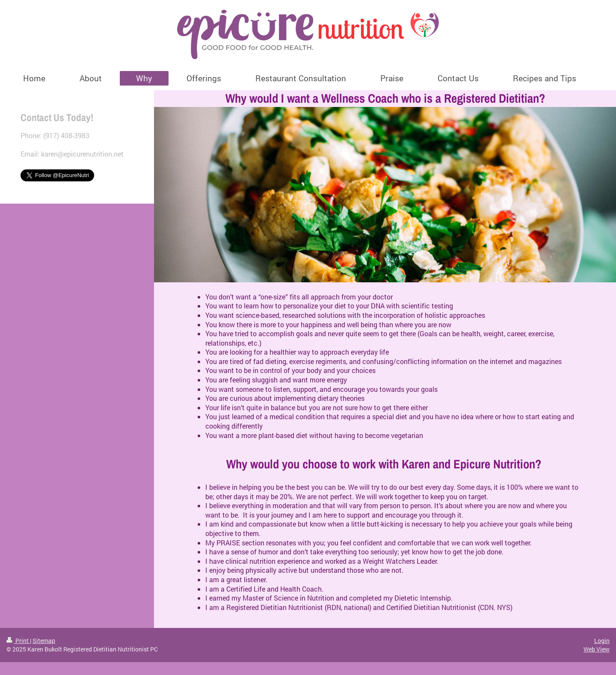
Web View (597, 649)
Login (602, 641)
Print (18, 641)
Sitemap (44, 641)
